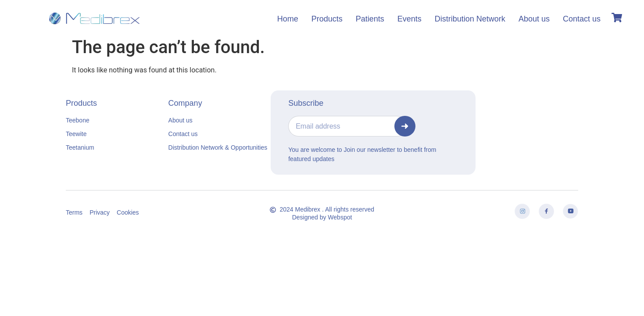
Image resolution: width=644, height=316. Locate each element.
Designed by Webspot (322, 217)
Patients (370, 19)
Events (410, 19)
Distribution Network (470, 19)
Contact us (582, 19)
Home (288, 19)
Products (327, 19)
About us (534, 19)
